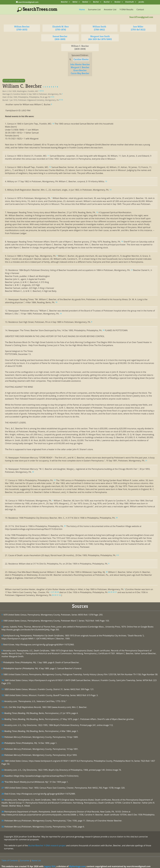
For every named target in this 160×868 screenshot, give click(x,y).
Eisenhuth (130, 2)
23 (3, 761)
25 (3, 776)
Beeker (85, 2)
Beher (75, 2)
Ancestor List (110, 10)
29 (3, 800)
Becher (96, 2)
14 (3, 707)
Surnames (25, 861)
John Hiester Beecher (80, 64)
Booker (117, 2)
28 (3, 794)
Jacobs (141, 2)
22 (3, 755)
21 (3, 749)
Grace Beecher (80, 70)
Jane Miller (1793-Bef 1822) (138, 28)
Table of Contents (10, 861)
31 (3, 821)
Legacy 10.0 (50, 866)
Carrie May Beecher (80, 73)
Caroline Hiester (81, 59)
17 (3, 725)
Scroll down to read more (14, 81)
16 (3, 719)
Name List (36, 861)
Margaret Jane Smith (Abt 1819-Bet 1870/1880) (100, 38)
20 (3, 743)
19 (3, 737)
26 (3, 782)
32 (3, 827)
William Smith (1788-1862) (99, 28)
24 (3, 770)
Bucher (107, 2)
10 (3, 680)
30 (3, 812)
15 (3, 713)
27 (3, 788)
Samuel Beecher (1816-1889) (60, 38)
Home (82, 10)
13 (3, 701)
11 (3, 689)
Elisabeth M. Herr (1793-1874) (61, 28)
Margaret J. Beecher (80, 67)
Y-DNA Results (126, 10)
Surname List (94, 10)
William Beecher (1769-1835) (22, 28)
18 (3, 731)
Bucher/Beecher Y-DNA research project (47, 846)
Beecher (64, 2)
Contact (140, 10)
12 (3, 695)
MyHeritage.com (77, 866)
